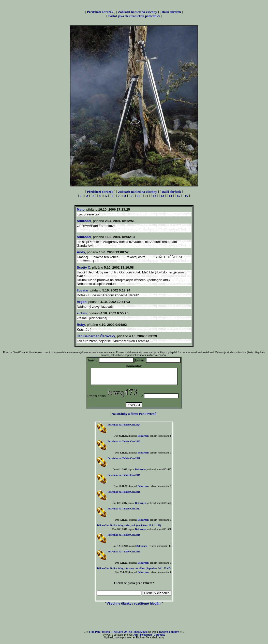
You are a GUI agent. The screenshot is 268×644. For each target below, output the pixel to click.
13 (162, 196)
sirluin (82, 313)
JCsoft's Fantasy (169, 635)
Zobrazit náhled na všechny (138, 12)
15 (178, 196)
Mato (81, 209)
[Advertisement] (134, 621)
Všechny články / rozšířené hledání (134, 606)
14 (170, 196)
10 (139, 196)
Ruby (81, 325)
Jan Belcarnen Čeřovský (96, 336)
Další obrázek (171, 12)
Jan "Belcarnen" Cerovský (149, 638)
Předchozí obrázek (100, 12)
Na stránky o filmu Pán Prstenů (134, 417)
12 (154, 196)
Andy (81, 252)
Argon (82, 302)
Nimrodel (84, 221)
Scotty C (84, 267)
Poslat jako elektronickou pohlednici (134, 16)
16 (187, 196)
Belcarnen (143, 439)
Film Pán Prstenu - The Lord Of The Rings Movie (118, 635)
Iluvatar (83, 290)
